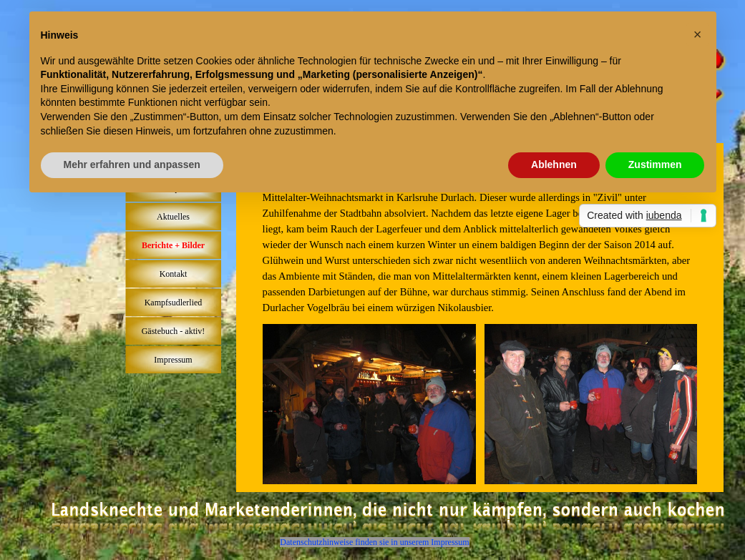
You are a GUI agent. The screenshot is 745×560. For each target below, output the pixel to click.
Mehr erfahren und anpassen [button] (132, 164)
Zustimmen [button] (655, 164)
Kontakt (174, 274)
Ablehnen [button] (554, 164)
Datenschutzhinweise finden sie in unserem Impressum (374, 542)
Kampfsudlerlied (174, 303)
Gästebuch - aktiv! (174, 331)
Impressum (173, 360)
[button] (698, 34)
